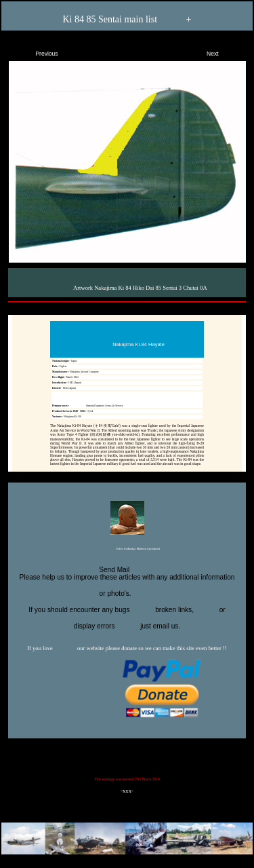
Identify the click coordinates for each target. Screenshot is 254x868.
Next (224, 51)
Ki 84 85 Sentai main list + (127, 20)
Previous (35, 51)
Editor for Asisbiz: (127, 550)
